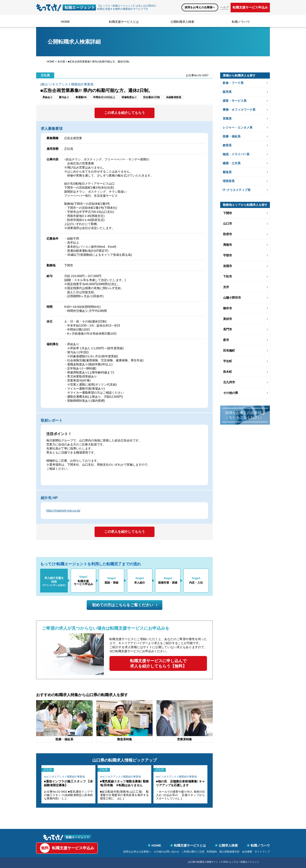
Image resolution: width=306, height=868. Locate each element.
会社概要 (247, 852)
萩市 (226, 340)
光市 (226, 287)
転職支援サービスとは (124, 22)
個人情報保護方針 (229, 852)
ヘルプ (225, 7)
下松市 (228, 276)
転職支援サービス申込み (250, 7)
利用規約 (212, 852)
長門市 (228, 329)
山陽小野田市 (232, 298)
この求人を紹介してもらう (125, 113)
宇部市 (228, 255)
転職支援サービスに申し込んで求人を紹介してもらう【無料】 (158, 663)
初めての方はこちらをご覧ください (125, 605)
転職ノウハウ (241, 22)
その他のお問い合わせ (166, 852)
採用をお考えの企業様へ (200, 7)
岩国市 (228, 266)
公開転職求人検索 (182, 22)
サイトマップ (262, 852)
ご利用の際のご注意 (193, 852)
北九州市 (229, 382)
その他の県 (231, 393)
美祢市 (228, 319)
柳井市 (228, 308)
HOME (65, 22)
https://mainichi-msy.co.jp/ (63, 510)
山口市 (228, 223)
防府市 (228, 234)
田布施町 (229, 351)
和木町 (228, 372)
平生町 (228, 361)
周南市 (228, 245)
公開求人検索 (227, 845)
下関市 (228, 213)
